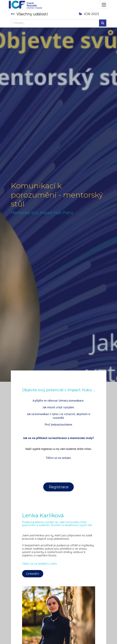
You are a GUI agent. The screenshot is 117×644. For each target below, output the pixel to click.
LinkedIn (33, 574)
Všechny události (29, 14)
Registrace (59, 487)
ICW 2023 (89, 14)
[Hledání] (103, 23)
